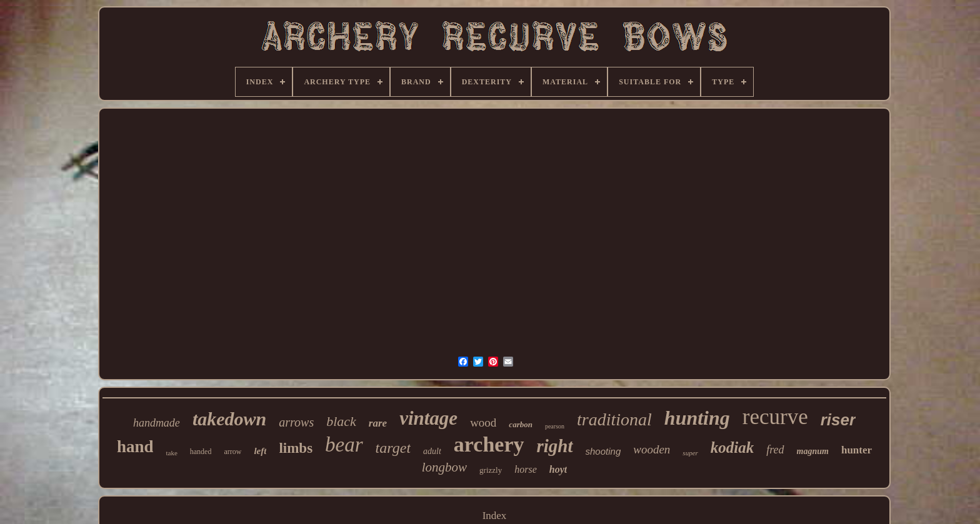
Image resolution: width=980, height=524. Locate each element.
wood (483, 423)
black (341, 421)
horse (526, 469)
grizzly (491, 470)
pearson (555, 426)
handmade (157, 423)
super (690, 453)
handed (201, 452)
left (260, 451)
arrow (232, 452)
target (393, 448)
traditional (614, 419)
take (171, 453)
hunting (697, 418)
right (555, 446)
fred (775, 450)
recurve (775, 417)
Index (495, 516)
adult (432, 451)
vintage (428, 418)
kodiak (732, 447)
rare (378, 423)
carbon (521, 424)
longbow (444, 467)
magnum (813, 451)
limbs (296, 448)
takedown (229, 419)
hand (135, 447)
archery (489, 444)
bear (344, 445)
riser (838, 420)
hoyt (558, 469)
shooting (603, 451)
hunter (857, 450)
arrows (296, 422)
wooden (652, 449)
